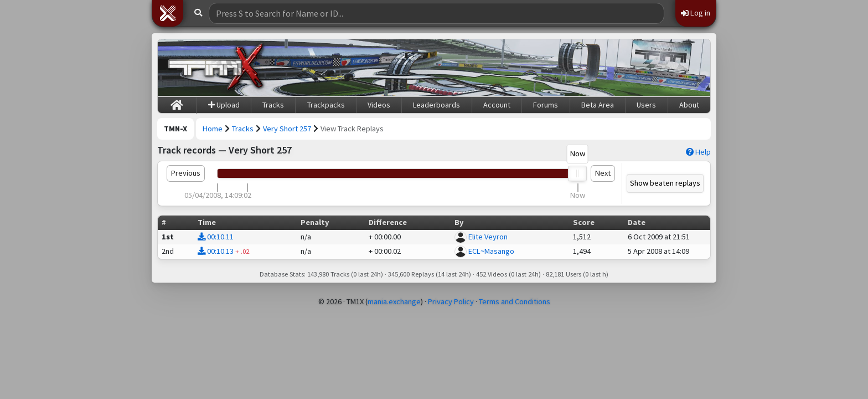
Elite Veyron (488, 237)
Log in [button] (696, 13)
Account (497, 105)
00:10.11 (216, 237)
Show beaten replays (665, 183)
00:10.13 (216, 251)
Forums (546, 105)
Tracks (273, 105)
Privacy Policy (451, 301)
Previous (186, 173)
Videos (379, 105)
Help (698, 152)
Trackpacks (326, 105)
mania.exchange (394, 301)
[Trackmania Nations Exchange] (216, 68)
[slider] (578, 173)
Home (213, 129)
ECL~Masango (491, 251)
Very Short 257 (287, 129)
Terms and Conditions (515, 301)
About (689, 105)
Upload (224, 105)
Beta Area (598, 105)
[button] (168, 13)
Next (603, 173)
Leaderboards (436, 105)
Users (646, 105)
